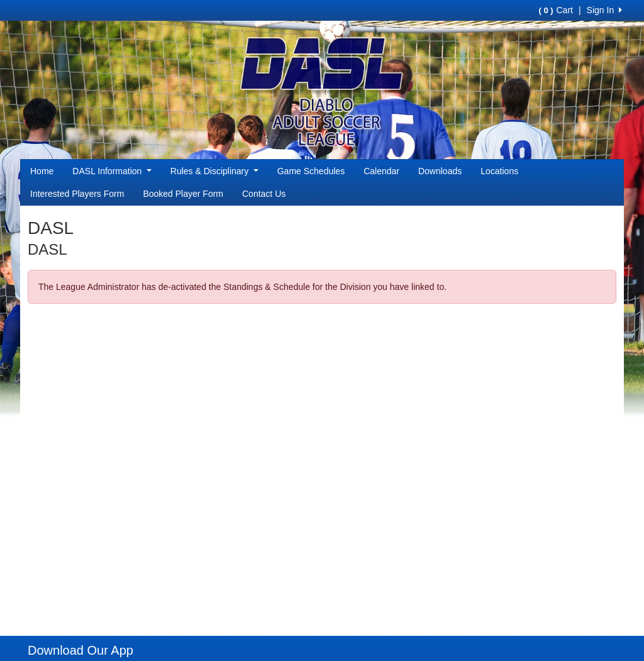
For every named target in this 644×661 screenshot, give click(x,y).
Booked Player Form (183, 194)
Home (42, 171)
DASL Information (112, 171)
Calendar (381, 171)
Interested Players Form (77, 194)
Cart (555, 10)
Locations (499, 171)
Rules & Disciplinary (214, 171)
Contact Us (264, 194)
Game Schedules (311, 171)
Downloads (440, 171)
